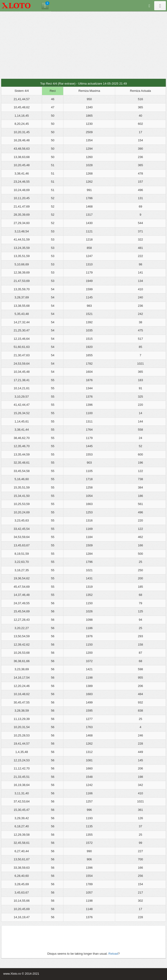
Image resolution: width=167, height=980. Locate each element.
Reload (113, 954)
